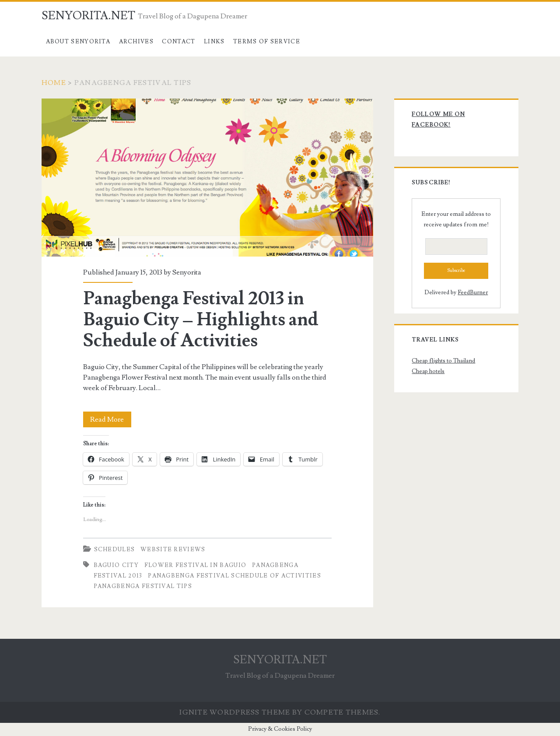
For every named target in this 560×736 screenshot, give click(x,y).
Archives (136, 42)
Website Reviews (173, 549)
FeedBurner (473, 292)
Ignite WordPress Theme (235, 712)
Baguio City (116, 565)
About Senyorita (78, 42)
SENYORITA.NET (88, 16)
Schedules (115, 549)
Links (214, 42)
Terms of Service (267, 42)
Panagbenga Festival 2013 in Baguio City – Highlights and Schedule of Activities (207, 178)
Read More (111, 419)
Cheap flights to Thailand (443, 361)
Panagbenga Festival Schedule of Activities (234, 576)
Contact (178, 42)
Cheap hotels (428, 371)
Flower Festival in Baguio (196, 565)
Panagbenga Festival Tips (143, 586)
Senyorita (187, 272)
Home (54, 83)
